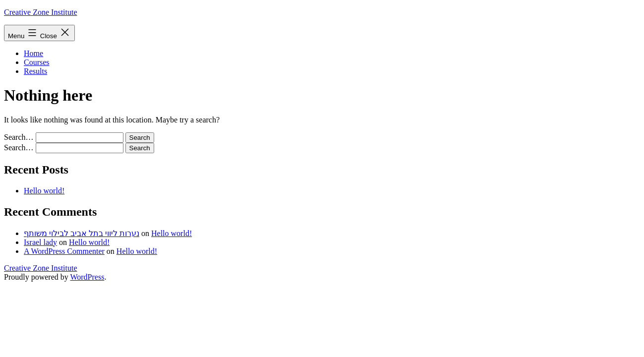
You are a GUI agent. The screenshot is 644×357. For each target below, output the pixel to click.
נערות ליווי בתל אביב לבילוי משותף (82, 233)
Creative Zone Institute (41, 12)
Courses (37, 62)
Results (35, 71)
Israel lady (40, 242)
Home (33, 53)
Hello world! (44, 191)
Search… (19, 137)
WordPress (87, 277)
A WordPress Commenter (64, 251)
